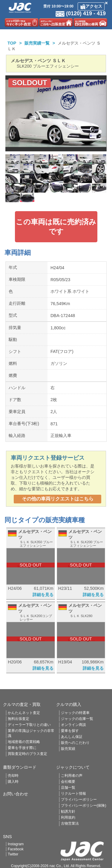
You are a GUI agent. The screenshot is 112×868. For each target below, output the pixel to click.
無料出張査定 (19, 719)
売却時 (13, 776)
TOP (12, 43)
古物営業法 (70, 823)
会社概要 (68, 782)
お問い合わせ (16, 794)
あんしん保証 (72, 737)
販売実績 (68, 749)
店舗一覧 (68, 788)
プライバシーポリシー (79, 800)
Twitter (13, 854)
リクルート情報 (73, 794)
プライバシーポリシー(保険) (84, 805)
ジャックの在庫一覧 (77, 719)
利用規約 (68, 817)
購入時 (13, 782)
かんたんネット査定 (24, 713)
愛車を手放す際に (22, 748)
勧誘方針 (68, 811)
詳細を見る (43, 595)
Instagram (16, 844)
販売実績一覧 (37, 43)
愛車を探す (70, 731)
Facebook (16, 849)
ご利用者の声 (72, 776)
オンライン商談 (73, 725)
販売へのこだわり (75, 743)
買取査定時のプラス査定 (27, 754)
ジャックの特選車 (75, 713)
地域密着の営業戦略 (24, 742)
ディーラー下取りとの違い (29, 725)
